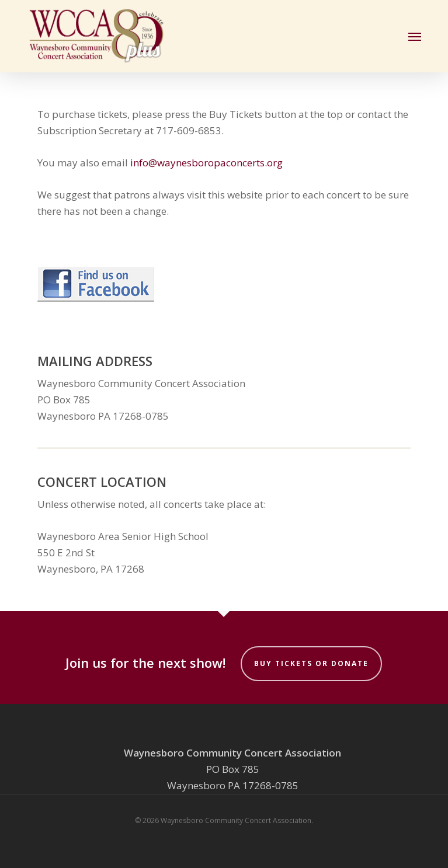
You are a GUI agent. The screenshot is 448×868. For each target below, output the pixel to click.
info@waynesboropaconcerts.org (206, 163)
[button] (415, 36)
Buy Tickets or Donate (311, 663)
